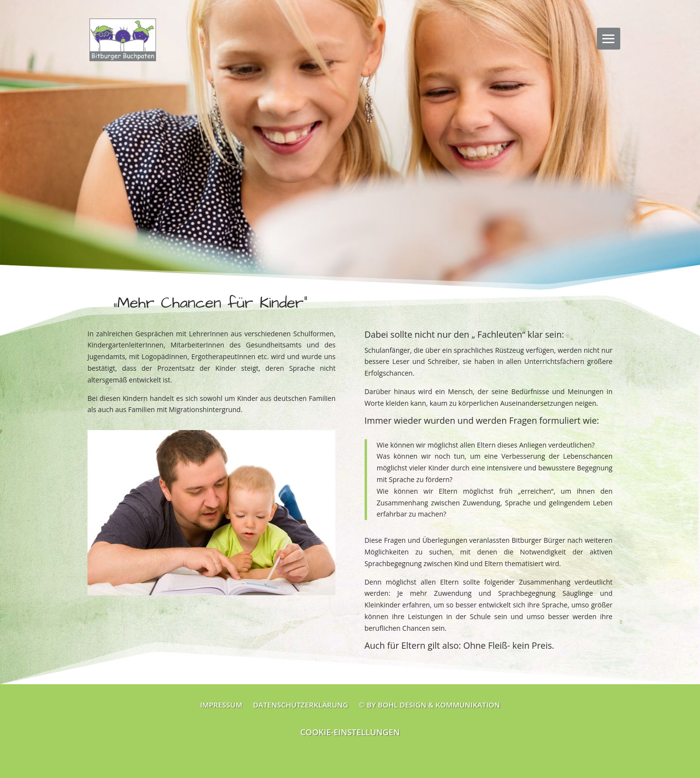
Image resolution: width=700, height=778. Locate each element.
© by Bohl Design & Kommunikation (429, 704)
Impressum (221, 704)
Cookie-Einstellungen (350, 732)
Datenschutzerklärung (300, 704)
